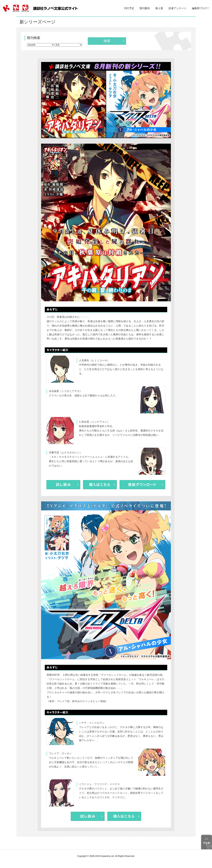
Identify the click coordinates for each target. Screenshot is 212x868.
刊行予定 (129, 8)
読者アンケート (177, 8)
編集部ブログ (201, 8)
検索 (107, 41)
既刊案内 (145, 8)
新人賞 (159, 8)
